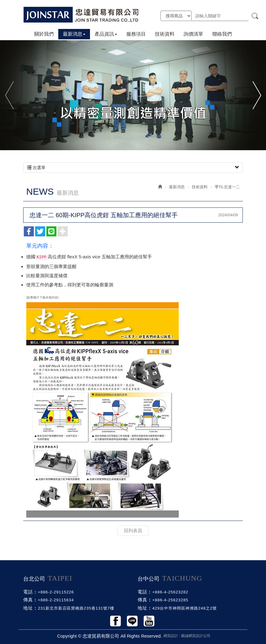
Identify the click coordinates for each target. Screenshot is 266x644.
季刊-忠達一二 (227, 187)
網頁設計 (171, 636)
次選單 (133, 168)
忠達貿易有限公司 (81, 14)
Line (132, 621)
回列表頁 (133, 531)
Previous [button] (10, 95)
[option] (133, 95)
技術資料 (200, 187)
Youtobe (149, 621)
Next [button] (256, 95)
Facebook (115, 621)
